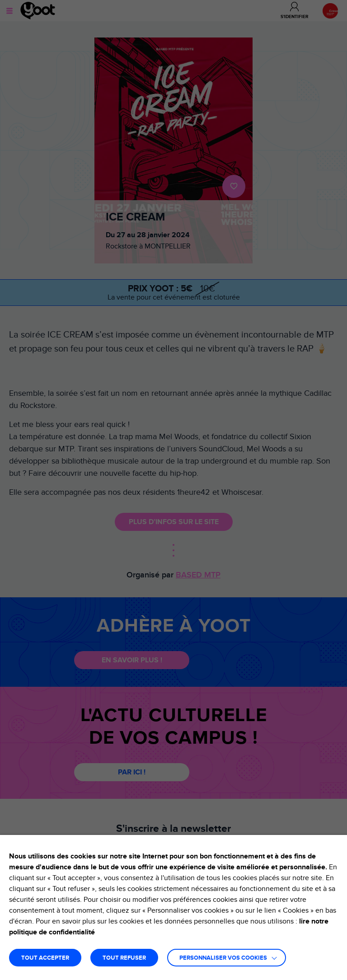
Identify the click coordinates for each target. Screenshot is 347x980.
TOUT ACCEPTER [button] (45, 958)
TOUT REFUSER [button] (124, 958)
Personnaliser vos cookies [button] (223, 958)
